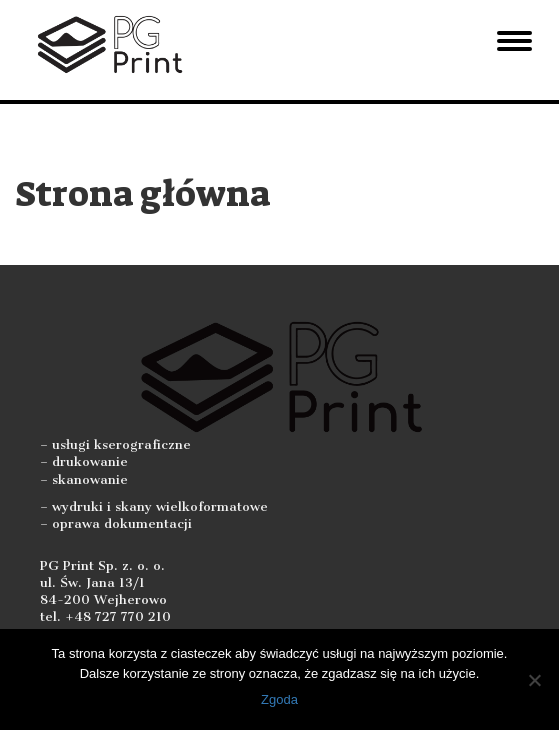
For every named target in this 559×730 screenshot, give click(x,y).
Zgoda (279, 699)
